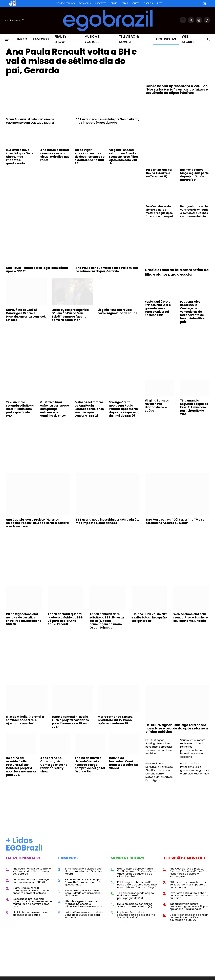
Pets (160, 3)
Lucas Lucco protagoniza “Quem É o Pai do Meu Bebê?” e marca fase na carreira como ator (70, 315)
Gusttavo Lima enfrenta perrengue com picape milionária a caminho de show (54, 409)
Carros (148, 3)
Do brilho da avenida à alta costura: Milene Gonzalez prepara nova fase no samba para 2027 (21, 766)
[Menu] (7, 39)
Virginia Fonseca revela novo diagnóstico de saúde (117, 311)
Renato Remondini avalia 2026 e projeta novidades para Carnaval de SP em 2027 (70, 722)
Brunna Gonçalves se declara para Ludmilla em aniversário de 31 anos (83, 893)
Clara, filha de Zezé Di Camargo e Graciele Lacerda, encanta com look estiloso (26, 315)
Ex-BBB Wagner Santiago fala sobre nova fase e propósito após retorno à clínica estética (177, 728)
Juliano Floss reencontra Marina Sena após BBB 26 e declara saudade (85, 915)
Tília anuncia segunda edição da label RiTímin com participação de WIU (20, 409)
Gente (114, 3)
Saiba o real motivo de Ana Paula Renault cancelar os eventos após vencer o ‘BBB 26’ (89, 409)
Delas (125, 3)
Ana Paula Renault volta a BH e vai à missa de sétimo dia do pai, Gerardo (71, 61)
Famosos (41, 39)
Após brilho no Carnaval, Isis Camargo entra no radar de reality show (54, 765)
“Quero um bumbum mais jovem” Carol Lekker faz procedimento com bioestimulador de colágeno (193, 748)
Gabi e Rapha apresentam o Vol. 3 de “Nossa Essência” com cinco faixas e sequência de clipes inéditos (177, 89)
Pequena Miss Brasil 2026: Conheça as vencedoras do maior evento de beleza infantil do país (193, 312)
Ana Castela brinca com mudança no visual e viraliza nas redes (55, 155)
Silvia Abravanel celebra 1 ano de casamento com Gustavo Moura (30, 121)
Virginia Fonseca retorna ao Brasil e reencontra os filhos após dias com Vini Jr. (124, 157)
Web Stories (188, 39)
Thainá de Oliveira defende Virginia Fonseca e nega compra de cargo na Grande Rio (90, 765)
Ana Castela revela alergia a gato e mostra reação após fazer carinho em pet (159, 211)
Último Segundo (65, 3)
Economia (85, 3)
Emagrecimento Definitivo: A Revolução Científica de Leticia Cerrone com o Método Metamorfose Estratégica (159, 772)
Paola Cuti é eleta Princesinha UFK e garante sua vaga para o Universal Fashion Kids (158, 308)
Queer (136, 3)
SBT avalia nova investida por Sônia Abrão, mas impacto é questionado (107, 121)
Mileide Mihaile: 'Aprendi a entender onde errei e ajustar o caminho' (25, 720)
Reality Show (60, 39)
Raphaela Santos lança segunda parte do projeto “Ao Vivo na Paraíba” (194, 175)
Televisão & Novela (129, 39)
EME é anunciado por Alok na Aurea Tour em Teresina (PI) (159, 173)
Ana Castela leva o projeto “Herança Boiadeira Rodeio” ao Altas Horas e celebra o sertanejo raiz (37, 523)
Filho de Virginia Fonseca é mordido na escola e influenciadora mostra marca (83, 904)
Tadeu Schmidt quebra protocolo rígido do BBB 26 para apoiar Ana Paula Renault (65, 619)
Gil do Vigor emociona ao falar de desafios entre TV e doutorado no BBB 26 (90, 157)
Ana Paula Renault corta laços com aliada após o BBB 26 (37, 270)
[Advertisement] (73, 193)
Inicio (22, 39)
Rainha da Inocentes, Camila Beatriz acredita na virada (123, 763)
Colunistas (166, 39)
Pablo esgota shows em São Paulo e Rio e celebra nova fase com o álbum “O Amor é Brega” (137, 885)
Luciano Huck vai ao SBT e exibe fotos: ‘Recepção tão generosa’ (149, 617)
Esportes (101, 3)
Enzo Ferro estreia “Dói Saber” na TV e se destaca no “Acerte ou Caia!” (175, 521)
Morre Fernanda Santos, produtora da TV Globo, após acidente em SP (115, 720)
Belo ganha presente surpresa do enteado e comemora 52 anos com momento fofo (194, 211)
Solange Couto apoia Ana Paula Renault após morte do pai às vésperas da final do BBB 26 (123, 409)
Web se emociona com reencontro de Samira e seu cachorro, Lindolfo (190, 617)
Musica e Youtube (92, 39)
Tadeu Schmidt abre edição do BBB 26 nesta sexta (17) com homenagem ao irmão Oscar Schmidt (107, 621)
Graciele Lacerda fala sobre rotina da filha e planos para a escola (177, 272)
